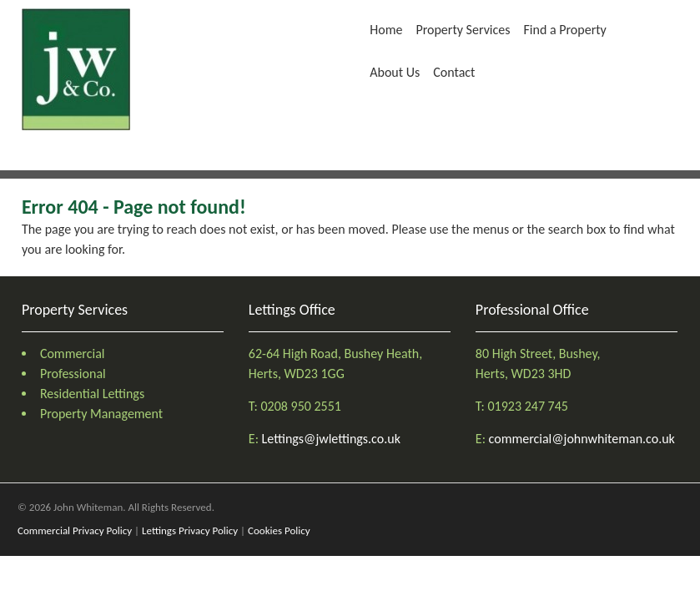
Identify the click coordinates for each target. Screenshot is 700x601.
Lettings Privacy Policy (190, 530)
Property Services (463, 30)
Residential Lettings (92, 394)
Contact (454, 72)
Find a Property (565, 30)
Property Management (101, 414)
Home (386, 30)
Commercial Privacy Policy (75, 530)
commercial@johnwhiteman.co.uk (582, 439)
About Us (395, 72)
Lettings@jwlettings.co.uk (331, 439)
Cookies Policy (279, 530)
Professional (73, 374)
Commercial (73, 354)
